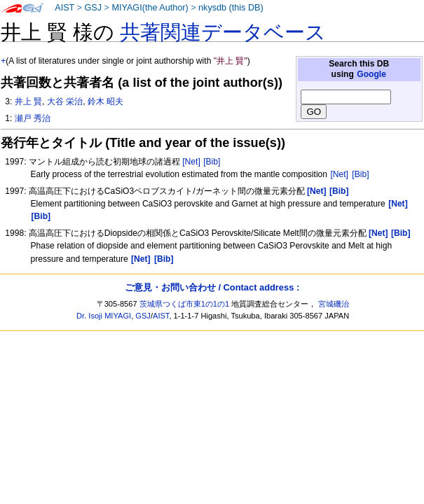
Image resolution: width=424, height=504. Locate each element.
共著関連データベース (223, 32)
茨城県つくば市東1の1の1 (185, 304)
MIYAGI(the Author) (150, 8)
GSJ (93, 8)
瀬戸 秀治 (33, 118)
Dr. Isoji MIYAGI (104, 316)
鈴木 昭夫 (105, 101)
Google (371, 74)
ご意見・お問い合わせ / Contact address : (212, 287)
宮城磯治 (334, 304)
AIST (64, 8)
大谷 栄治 (65, 101)
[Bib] (212, 162)
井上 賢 (28, 101)
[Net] (191, 162)
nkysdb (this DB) (231, 8)
